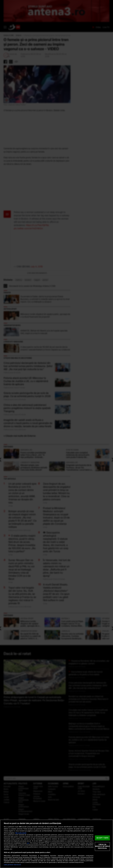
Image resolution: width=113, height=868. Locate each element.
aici (28, 843)
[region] (56, 844)
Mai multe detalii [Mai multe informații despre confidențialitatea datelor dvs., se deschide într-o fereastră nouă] (21, 833)
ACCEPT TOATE (102, 838)
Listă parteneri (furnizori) (12, 865)
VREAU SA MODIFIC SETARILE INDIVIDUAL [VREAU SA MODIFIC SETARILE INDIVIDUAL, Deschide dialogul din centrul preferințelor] (102, 846)
